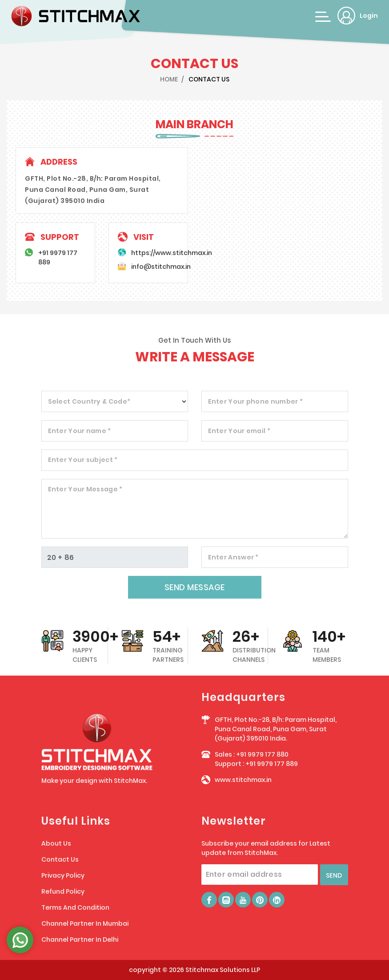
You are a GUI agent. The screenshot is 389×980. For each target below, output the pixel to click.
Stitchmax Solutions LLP (223, 970)
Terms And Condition (75, 907)
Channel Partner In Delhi (80, 940)
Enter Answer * (233, 557)
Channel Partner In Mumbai (85, 923)
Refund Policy (63, 891)
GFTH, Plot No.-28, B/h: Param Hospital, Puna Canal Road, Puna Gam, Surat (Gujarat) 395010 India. (276, 729)
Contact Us (60, 859)
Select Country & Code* (89, 401)
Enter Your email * (239, 431)
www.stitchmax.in (243, 780)
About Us (56, 843)
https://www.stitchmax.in (172, 253)
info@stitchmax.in (161, 267)
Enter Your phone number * (256, 401)
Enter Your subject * (83, 460)
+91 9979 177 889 (272, 764)
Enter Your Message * (85, 489)
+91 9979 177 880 (262, 754)
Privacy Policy (63, 875)
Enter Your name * (80, 431)
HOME (169, 79)
